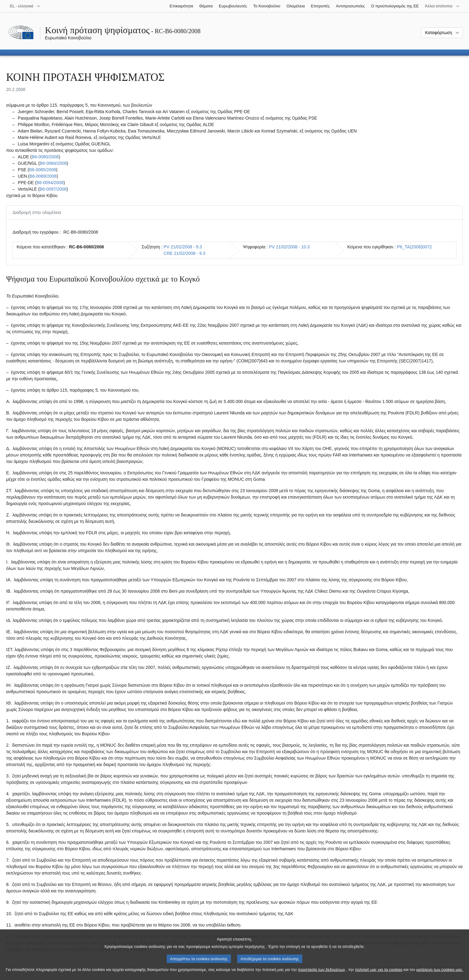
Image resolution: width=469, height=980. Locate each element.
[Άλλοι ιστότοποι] (442, 6)
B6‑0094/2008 (50, 183)
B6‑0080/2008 (45, 157)
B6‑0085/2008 (42, 170)
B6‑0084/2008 (53, 163)
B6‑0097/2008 (53, 189)
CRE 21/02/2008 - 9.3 (184, 253)
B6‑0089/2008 (43, 176)
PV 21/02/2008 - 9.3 (183, 247)
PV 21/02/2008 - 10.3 (289, 247)
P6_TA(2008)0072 (414, 247)
